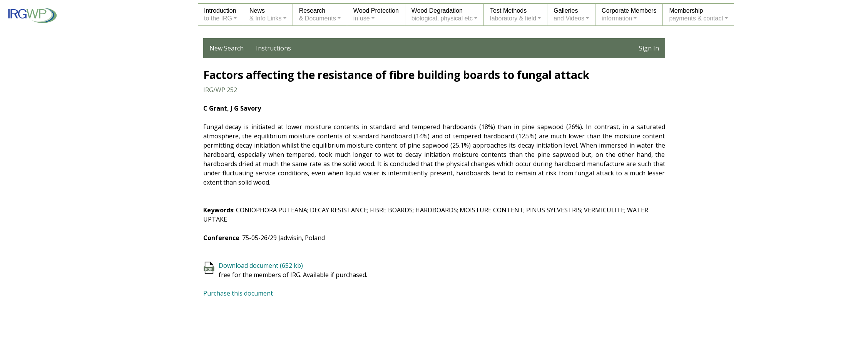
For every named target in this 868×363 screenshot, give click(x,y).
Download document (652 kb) (261, 266)
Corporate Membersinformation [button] (629, 14)
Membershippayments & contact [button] (696, 14)
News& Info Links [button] (266, 14)
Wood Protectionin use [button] (376, 14)
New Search (227, 48)
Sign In (649, 48)
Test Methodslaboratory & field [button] (513, 14)
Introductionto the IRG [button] (220, 14)
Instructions (273, 48)
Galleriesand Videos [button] (569, 14)
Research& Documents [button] (318, 14)
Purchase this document (238, 293)
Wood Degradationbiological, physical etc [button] (442, 14)
